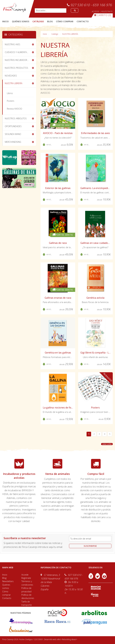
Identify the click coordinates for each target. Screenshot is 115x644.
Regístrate (26, 578)
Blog (4, 578)
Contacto (7, 598)
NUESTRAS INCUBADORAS (17, 60)
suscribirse (90, 546)
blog (50, 21)
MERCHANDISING (13, 142)
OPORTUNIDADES (13, 126)
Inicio (5, 21)
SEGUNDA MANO (13, 134)
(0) (103, 15)
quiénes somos (21, 21)
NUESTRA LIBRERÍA (70, 34)
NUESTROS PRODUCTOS (16, 68)
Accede (25, 575)
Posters (11, 101)
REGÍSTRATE (107, 11)
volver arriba (107, 444)
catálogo (38, 21)
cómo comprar (65, 21)
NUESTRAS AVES (13, 44)
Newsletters (8, 581)
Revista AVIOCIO (15, 109)
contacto (83, 21)
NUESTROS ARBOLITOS (16, 118)
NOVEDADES (11, 76)
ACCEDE (96, 11)
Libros (10, 93)
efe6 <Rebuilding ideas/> (67, 639)
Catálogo (55, 34)
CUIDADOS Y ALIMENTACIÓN (18, 52)
